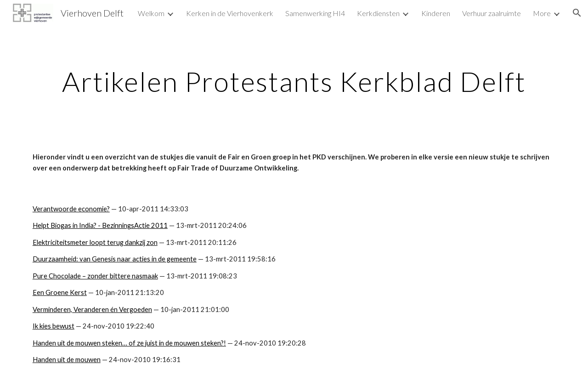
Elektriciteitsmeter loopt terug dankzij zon (95, 242)
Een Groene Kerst (60, 292)
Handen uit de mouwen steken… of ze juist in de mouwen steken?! (129, 343)
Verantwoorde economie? (71, 209)
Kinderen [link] (436, 13)
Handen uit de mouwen (67, 360)
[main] (294, 81)
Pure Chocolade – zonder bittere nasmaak (95, 276)
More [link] (542, 13)
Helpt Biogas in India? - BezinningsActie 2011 (100, 225)
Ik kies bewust (54, 326)
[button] (577, 13)
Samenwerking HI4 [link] (315, 13)
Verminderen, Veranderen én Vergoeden (92, 309)
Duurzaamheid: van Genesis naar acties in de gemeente (115, 259)
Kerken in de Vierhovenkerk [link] (230, 13)
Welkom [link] (151, 13)
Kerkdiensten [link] (378, 13)
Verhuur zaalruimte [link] (492, 13)
